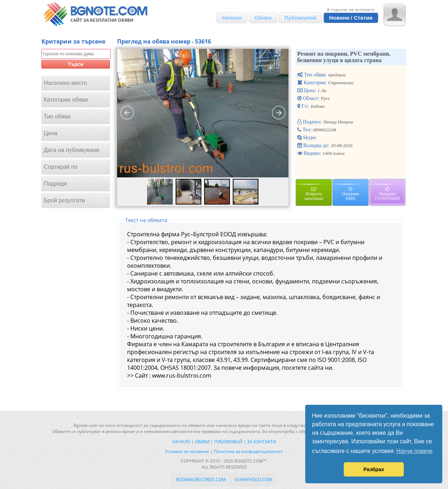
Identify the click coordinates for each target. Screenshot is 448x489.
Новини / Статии (351, 18)
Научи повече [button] (414, 451)
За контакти (261, 442)
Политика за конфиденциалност (248, 451)
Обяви (263, 18)
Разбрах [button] (374, 469)
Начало (232, 18)
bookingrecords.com (201, 480)
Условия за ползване (187, 451)
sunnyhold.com (253, 480)
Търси (76, 64)
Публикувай (300, 18)
